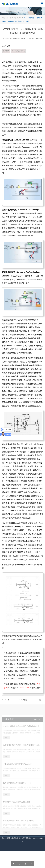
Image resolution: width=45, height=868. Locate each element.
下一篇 (39, 700)
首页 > (12, 18)
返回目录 (25, 700)
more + (37, 722)
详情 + (6, 741)
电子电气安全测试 (19, 51)
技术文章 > (19, 18)
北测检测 (7, 51)
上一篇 (7, 700)
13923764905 (25, 688)
